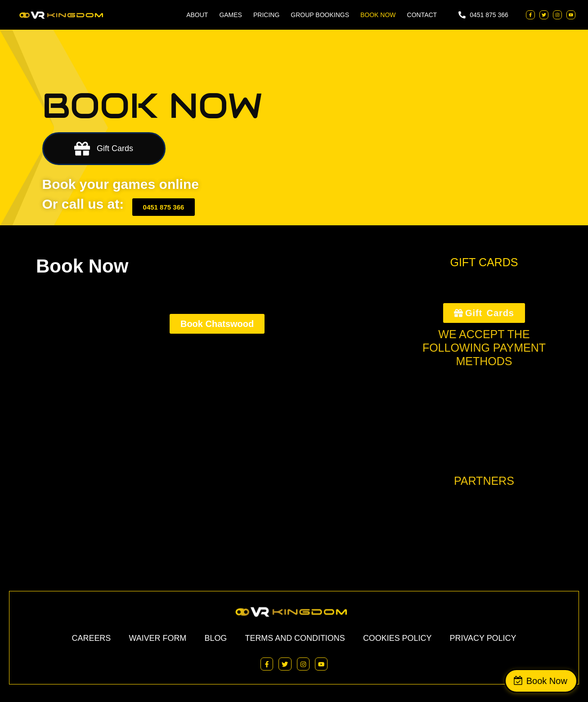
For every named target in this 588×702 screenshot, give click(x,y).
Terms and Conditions (295, 638)
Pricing (266, 15)
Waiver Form (157, 638)
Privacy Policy (483, 638)
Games (231, 15)
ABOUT (197, 15)
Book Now (548, 681)
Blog (215, 638)
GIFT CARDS (484, 262)
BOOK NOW (378, 15)
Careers (91, 638)
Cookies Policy (397, 638)
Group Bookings (320, 15)
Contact (422, 15)
